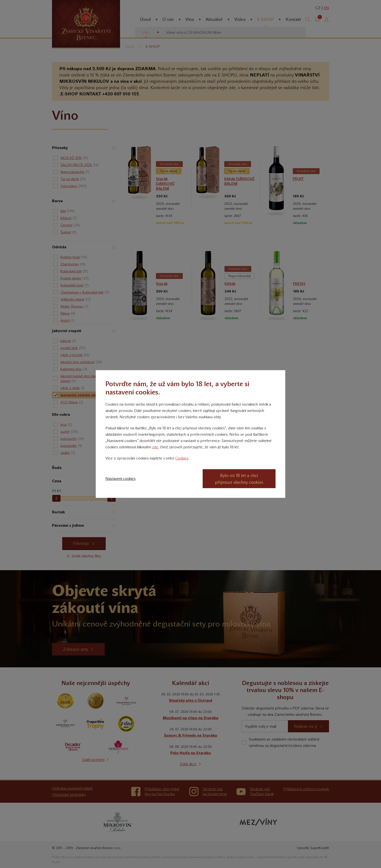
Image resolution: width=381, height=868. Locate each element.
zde (155, 447)
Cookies (182, 458)
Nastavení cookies (121, 479)
